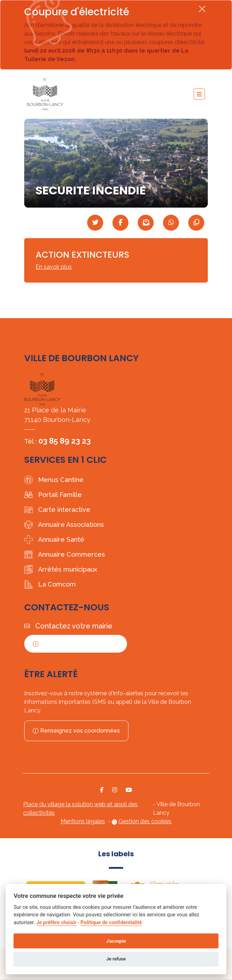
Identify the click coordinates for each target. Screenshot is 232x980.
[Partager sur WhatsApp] (171, 223)
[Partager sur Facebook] (120, 223)
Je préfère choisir (56, 923)
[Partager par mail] (146, 223)
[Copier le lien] (196, 223)
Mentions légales (83, 821)
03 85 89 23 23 (65, 441)
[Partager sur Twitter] (95, 223)
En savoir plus (54, 267)
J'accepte (116, 941)
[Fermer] (202, 9)
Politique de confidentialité (111, 923)
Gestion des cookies (145, 821)
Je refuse (116, 959)
